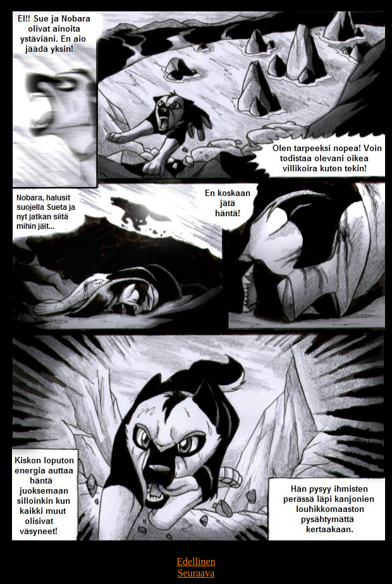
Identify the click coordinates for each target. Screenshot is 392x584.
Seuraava (196, 573)
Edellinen (196, 562)
